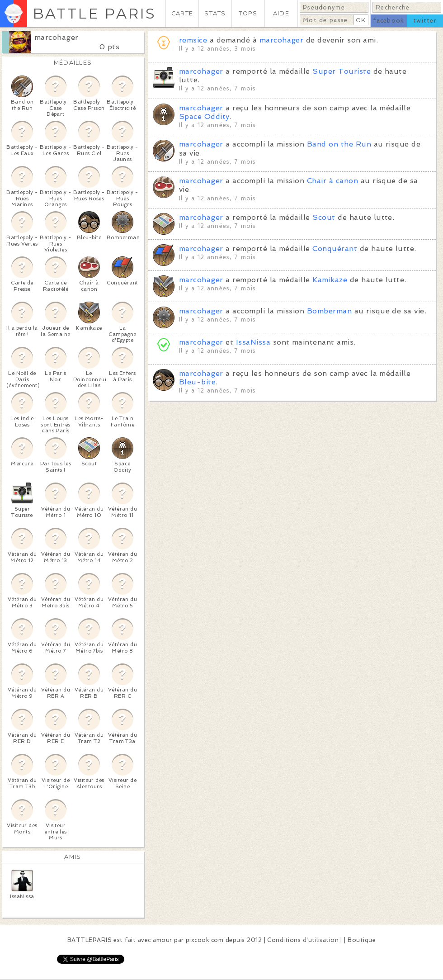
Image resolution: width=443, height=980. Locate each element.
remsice (193, 40)
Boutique (362, 940)
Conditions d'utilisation (303, 940)
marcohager (57, 37)
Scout (324, 217)
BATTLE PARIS (94, 13)
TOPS (248, 13)
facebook (389, 21)
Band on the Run (339, 144)
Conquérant (335, 249)
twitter (425, 21)
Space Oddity (204, 116)
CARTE (182, 13)
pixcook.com (205, 940)
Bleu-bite (197, 382)
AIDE (281, 13)
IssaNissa (253, 342)
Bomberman (329, 311)
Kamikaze (330, 280)
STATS (215, 13)
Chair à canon (332, 181)
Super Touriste (342, 71)
